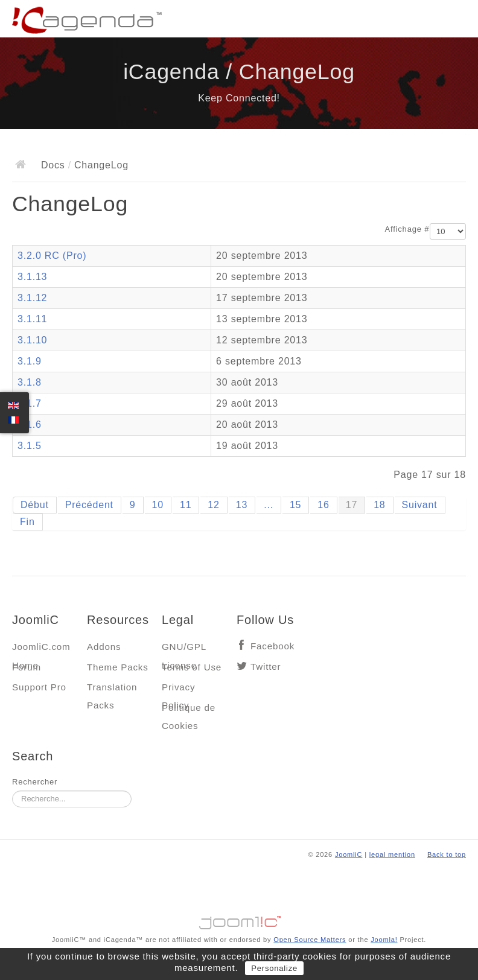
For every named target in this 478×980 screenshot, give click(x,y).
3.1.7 (30, 403)
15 (295, 505)
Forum (27, 667)
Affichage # (407, 229)
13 (242, 505)
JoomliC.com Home (41, 650)
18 (379, 505)
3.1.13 (32, 277)
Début (35, 505)
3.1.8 (30, 382)
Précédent (89, 505)
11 (186, 505)
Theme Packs (118, 667)
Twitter (266, 667)
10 (158, 505)
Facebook (272, 646)
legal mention (392, 854)
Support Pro (39, 687)
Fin (27, 522)
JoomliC (349, 854)
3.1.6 (30, 425)
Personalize (274, 968)
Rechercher (35, 782)
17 (352, 505)
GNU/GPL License (184, 650)
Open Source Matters (310, 940)
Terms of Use (192, 667)
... (269, 505)
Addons (104, 647)
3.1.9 (30, 361)
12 (213, 505)
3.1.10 (32, 340)
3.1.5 (30, 446)
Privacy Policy (178, 690)
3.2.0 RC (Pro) (52, 256)
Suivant (420, 505)
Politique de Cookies (189, 711)
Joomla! (384, 940)
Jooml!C (239, 920)
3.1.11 (32, 319)
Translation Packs (112, 690)
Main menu (457, 21)
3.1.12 (32, 298)
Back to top (447, 854)
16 (323, 505)
